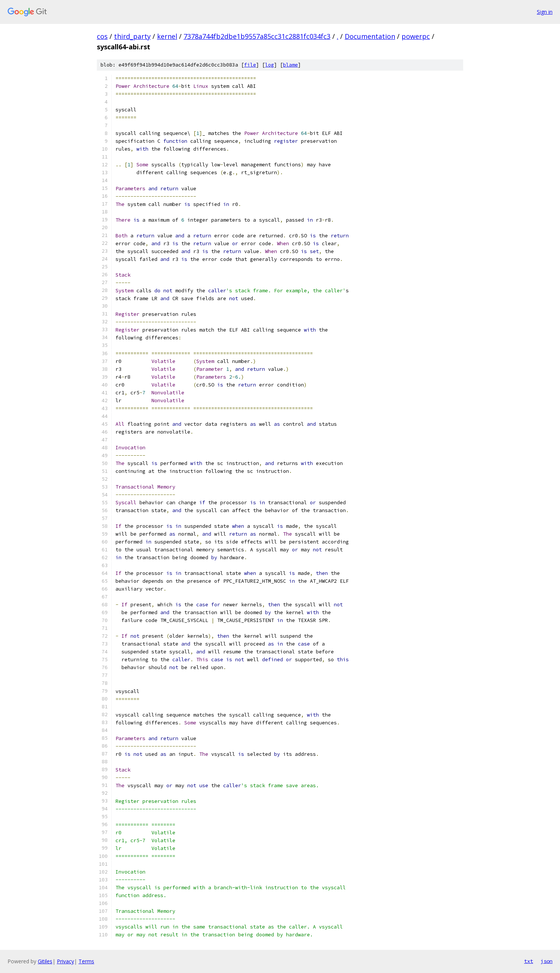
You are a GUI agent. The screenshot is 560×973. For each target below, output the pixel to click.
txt (529, 961)
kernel (167, 36)
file (250, 65)
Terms (86, 961)
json (547, 961)
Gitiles (45, 961)
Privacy (65, 961)
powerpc (416, 36)
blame (290, 65)
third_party (132, 36)
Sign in (545, 12)
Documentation (370, 36)
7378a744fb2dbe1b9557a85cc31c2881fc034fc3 (257, 36)
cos (102, 36)
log (270, 65)
